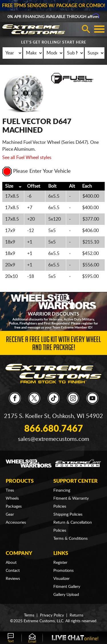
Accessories (16, 523)
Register (60, 563)
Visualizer (61, 579)
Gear (10, 515)
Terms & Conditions (70, 539)
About (11, 563)
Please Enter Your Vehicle (37, 171)
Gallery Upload (66, 595)
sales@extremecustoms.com (53, 439)
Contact (13, 571)
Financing (62, 490)
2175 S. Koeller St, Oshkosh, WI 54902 (53, 416)
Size (9, 186)
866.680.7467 (54, 429)
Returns (76, 615)
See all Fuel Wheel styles (27, 158)
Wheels (12, 498)
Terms (29, 615)
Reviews (13, 579)
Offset (34, 186)
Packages (14, 506)
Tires (10, 490)
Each (87, 186)
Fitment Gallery (67, 587)
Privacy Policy (52, 615)
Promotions (63, 571)
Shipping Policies (68, 515)
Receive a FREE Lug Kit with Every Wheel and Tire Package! (53, 344)
